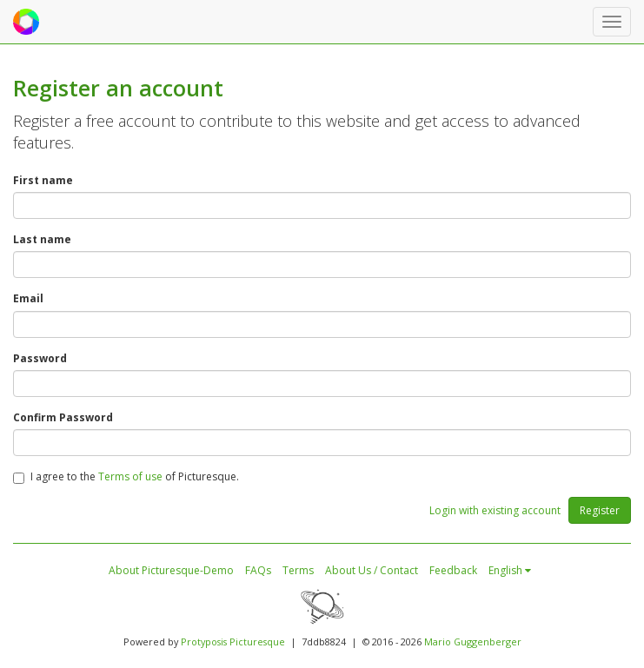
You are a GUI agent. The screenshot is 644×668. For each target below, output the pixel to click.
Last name (42, 239)
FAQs (258, 570)
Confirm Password (63, 417)
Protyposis (204, 642)
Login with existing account (495, 510)
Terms (298, 570)
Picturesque (257, 642)
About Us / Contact (372, 570)
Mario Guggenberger (473, 642)
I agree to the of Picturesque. (126, 476)
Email (28, 298)
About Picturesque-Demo (171, 570)
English (510, 570)
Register (600, 510)
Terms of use (130, 476)
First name (43, 180)
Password (40, 358)
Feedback (453, 570)
